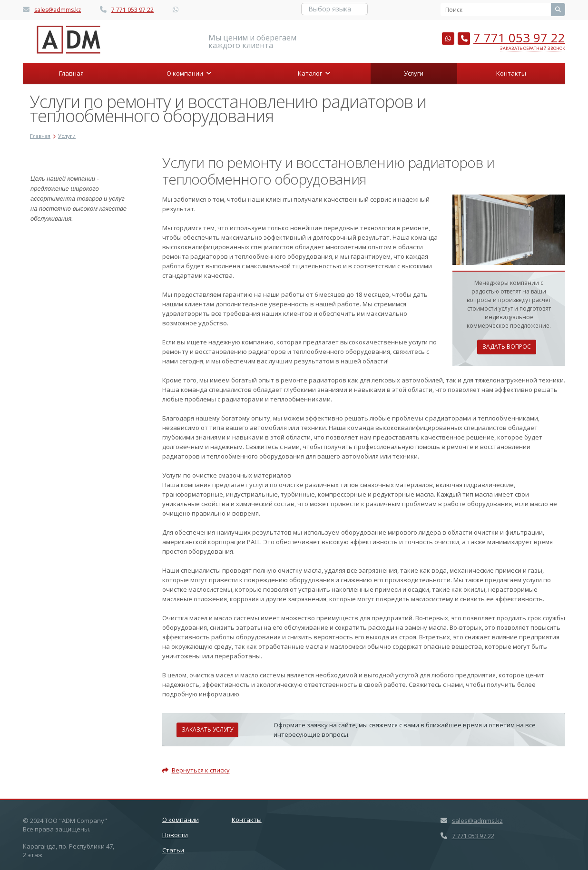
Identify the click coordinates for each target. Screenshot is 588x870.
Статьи (173, 850)
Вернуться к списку (196, 770)
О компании (189, 73)
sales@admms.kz (58, 10)
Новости (175, 835)
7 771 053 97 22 (132, 10)
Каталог (314, 73)
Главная (71, 73)
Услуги (414, 73)
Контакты (511, 73)
